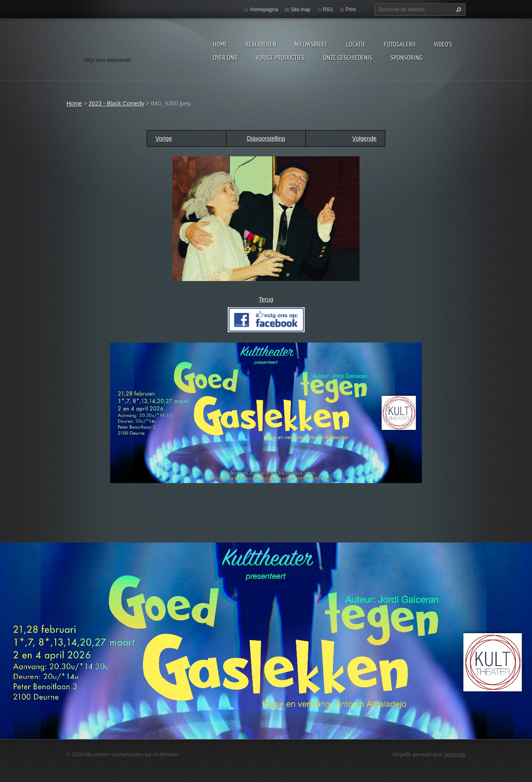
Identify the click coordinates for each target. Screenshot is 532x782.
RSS (328, 10)
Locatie (356, 44)
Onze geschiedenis (348, 57)
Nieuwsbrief (311, 44)
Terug (266, 299)
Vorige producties (280, 57)
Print (351, 10)
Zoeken (458, 10)
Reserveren (261, 44)
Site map (300, 10)
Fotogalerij (400, 44)
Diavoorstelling (266, 138)
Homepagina (264, 10)
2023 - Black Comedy (116, 104)
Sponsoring (407, 57)
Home (220, 44)
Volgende (365, 138)
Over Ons (225, 57)
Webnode (455, 755)
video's (443, 44)
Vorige (164, 138)
